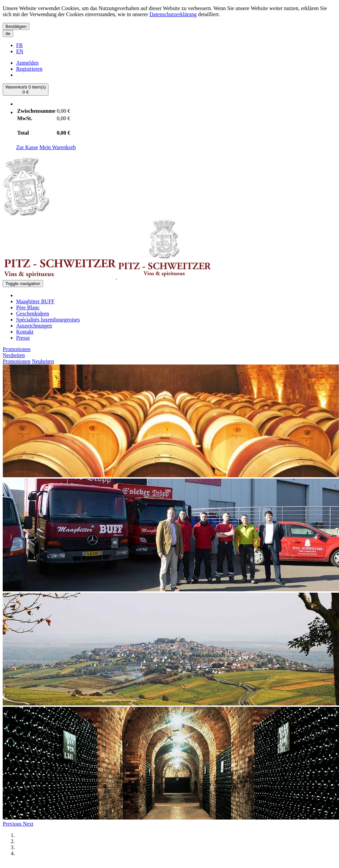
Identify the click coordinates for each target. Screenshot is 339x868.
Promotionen (17, 349)
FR (20, 45)
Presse (23, 338)
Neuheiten (14, 355)
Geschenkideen (33, 314)
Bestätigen (16, 26)
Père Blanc (28, 307)
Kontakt (25, 332)
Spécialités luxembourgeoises (48, 320)
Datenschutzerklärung (173, 14)
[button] (13, 824)
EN (20, 51)
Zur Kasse (27, 147)
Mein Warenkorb (58, 147)
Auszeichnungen (34, 326)
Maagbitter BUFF (35, 301)
